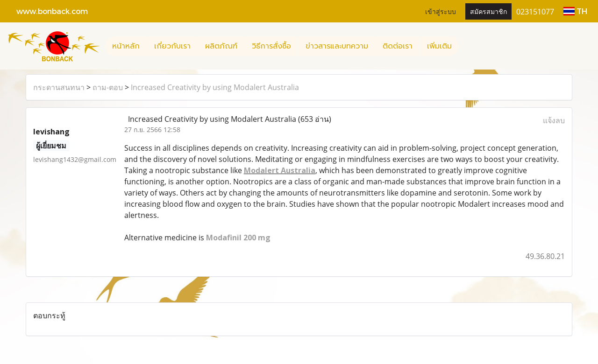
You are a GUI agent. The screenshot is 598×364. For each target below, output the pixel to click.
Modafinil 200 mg (238, 238)
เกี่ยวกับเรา (172, 46)
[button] (467, 46)
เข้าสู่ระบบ (441, 11)
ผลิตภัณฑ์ (221, 46)
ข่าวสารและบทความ (337, 46)
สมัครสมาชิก (488, 11)
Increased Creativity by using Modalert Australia (215, 87)
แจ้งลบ (554, 120)
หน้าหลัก (126, 46)
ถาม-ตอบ (108, 87)
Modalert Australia (280, 170)
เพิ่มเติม (439, 46)
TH (575, 11)
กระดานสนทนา (59, 87)
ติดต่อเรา (398, 46)
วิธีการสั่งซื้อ (271, 46)
